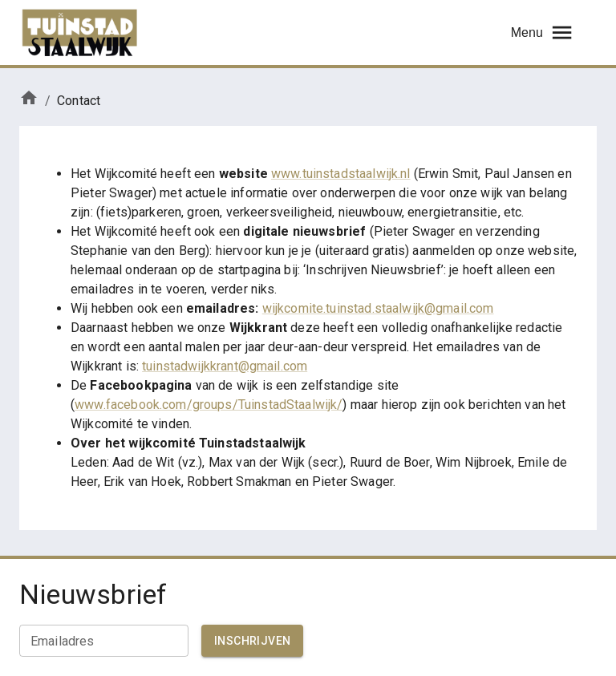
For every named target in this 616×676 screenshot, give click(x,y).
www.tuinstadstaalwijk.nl (341, 174)
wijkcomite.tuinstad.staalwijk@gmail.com (378, 308)
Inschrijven (252, 641)
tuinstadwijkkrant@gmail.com (225, 366)
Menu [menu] (543, 32)
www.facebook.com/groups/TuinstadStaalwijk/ (209, 405)
